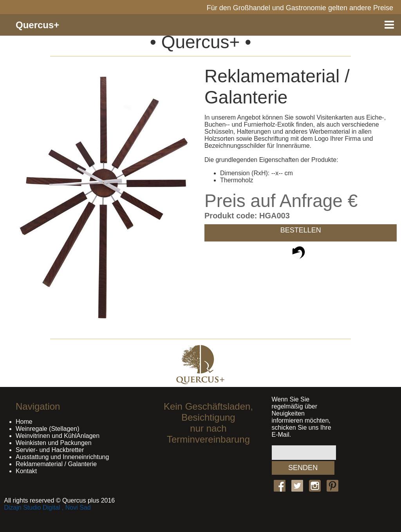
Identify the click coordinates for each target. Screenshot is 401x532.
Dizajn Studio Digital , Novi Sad (47, 507)
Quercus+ (37, 25)
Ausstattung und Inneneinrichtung (62, 457)
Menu (389, 25)
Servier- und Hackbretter (50, 450)
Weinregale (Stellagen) (47, 429)
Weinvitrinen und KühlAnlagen (58, 436)
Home (24, 422)
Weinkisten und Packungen (54, 443)
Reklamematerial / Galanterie (56, 464)
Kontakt (26, 471)
